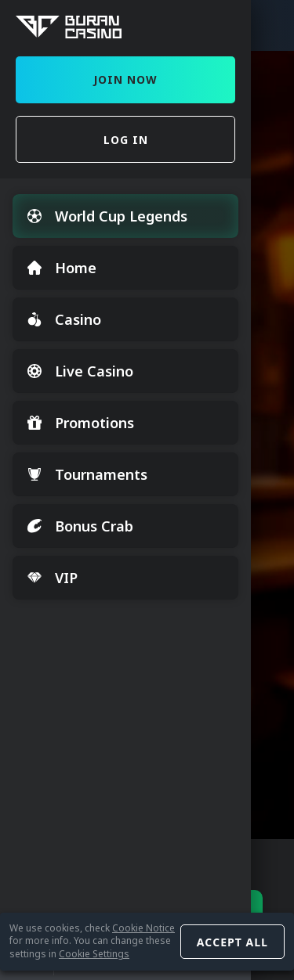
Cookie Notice (143, 928)
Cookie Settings (94, 954)
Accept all (232, 942)
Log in (126, 140)
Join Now (125, 79)
